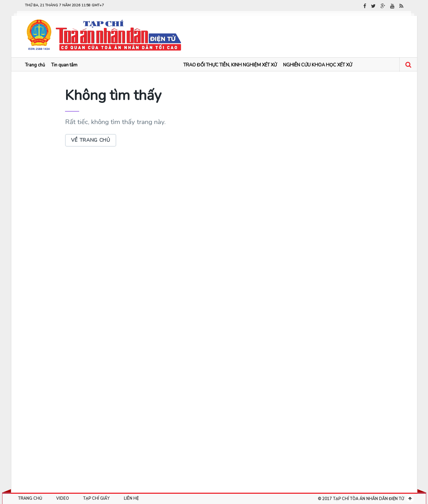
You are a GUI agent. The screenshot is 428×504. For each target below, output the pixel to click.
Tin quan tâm (64, 65)
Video (63, 499)
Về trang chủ (91, 140)
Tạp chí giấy (96, 499)
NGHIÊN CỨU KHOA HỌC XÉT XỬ (318, 65)
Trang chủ (35, 65)
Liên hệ (131, 499)
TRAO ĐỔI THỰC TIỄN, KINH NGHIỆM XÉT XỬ (230, 65)
